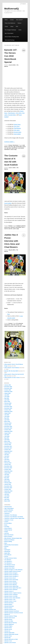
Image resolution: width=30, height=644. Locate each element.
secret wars (11, 326)
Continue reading (10, 142)
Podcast (10, 145)
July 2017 (7, 455)
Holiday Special (8, 530)
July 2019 (7, 415)
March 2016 (7, 481)
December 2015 (8, 486)
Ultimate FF (7, 614)
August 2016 (7, 473)
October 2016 (8, 469)
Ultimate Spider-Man (9, 633)
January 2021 (8, 385)
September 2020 (8, 392)
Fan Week (7, 527)
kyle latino (9, 148)
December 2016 (8, 466)
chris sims (11, 147)
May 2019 (7, 418)
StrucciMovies (8, 555)
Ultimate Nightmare (9, 624)
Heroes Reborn (8, 528)
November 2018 (8, 428)
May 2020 (7, 398)
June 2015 (7, 496)
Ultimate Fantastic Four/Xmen (12, 611)
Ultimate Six (7, 631)
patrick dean (15, 148)
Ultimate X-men (8, 641)
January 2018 (8, 445)
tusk (23, 227)
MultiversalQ (12, 9)
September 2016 (8, 471)
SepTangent (7, 550)
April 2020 (7, 400)
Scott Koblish (17, 134)
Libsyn (12, 26)
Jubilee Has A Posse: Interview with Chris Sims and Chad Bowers (12, 241)
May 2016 (7, 478)
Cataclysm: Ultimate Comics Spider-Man (14, 518)
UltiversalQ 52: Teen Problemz (12, 368)
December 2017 (8, 446)
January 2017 (8, 465)
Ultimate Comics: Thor (10, 599)
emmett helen (19, 147)
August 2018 (7, 433)
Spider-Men (7, 553)
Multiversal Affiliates (9, 540)
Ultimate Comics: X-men (10, 601)
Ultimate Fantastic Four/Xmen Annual (14, 613)
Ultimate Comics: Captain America (13, 593)
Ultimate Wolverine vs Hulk (11, 639)
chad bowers (7, 325)
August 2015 (7, 493)
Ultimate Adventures (9, 566)
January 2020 (8, 405)
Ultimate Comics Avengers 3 (11, 576)
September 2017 (8, 451)
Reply (24, 326)
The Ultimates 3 (8, 563)
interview (13, 227)
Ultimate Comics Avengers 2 (11, 575)
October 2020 (8, 390)
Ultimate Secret (8, 629)
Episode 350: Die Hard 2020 (11, 371)
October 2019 (8, 410)
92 (17, 323)
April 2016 (7, 479)
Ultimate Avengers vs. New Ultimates (13, 570)
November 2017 (8, 448)
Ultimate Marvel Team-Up (10, 623)
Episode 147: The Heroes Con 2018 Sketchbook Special (11, 56)
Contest (6, 522)
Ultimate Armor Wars (9, 568)
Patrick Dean (17, 124)
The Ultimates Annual (10, 565)
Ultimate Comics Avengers (11, 573)
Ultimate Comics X (9, 591)
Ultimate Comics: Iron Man (11, 596)
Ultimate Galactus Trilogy (11, 616)
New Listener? (19, 20)
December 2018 (8, 426)
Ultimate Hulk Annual (10, 618)
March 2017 (7, 461)
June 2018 (7, 436)
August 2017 (7, 453)
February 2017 (8, 463)
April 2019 (7, 420)
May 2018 (7, 438)
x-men (15, 326)
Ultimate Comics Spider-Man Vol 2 (13, 588)
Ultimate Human (8, 619)
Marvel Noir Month (9, 535)
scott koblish (21, 148)
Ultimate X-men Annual (10, 643)
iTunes (6, 26)
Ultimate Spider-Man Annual (11, 634)
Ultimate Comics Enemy (10, 581)
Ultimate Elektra (8, 605)
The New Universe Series (11, 558)
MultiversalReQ (8, 542)
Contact (12, 20)
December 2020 (8, 387)
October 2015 (8, 489)
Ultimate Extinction (9, 606)
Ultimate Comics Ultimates (11, 590)
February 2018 (8, 443)
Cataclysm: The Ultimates (11, 515)
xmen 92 (10, 229)
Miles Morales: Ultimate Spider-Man (13, 538)
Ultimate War (7, 638)
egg (14, 147)
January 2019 (8, 425)
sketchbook (7, 149)
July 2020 (7, 395)
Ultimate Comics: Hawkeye (11, 595)
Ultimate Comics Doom (10, 578)
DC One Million (8, 523)
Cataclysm (7, 513)
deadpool (19, 226)
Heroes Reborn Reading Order (12, 37)
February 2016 (8, 483)
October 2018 (8, 430)
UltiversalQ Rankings (10, 40)
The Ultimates (8, 560)
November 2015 (8, 488)
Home (6, 20)
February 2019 (8, 423)
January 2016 (8, 484)
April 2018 (7, 440)
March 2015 (7, 501)
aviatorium (21, 323)
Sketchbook (16, 145)
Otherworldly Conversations (11, 545)
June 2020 (7, 397)
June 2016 (7, 476)
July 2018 (7, 435)
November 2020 (8, 388)
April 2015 (7, 499)
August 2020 (7, 393)
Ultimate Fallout (8, 608)
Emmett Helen (12, 115)
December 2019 (8, 407)
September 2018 (8, 431)
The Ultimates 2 (8, 561)
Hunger (6, 532)
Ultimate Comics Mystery (11, 585)
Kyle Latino (17, 130)
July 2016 (7, 474)
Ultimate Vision (8, 636)
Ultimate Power (8, 628)
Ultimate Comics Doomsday (11, 580)
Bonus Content (8, 512)
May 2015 (7, 498)
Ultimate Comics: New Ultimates (12, 598)
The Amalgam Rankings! (10, 30)
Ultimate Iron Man (9, 621)
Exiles (20, 30)
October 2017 (8, 450)
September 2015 (8, 491)
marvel (18, 325)
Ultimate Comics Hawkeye (11, 583)
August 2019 (7, 413)
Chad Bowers (11, 113)
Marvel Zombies (8, 537)
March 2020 (7, 402)
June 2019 (7, 416)
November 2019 (8, 408)
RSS (17, 26)
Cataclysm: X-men (9, 520)
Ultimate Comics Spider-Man (11, 586)
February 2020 (8, 403)
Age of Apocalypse (9, 33)
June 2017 (7, 456)
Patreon (20, 23)
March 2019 (7, 421)
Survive (6, 556)
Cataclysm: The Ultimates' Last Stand (14, 517)
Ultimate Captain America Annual (12, 571)
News (6, 543)
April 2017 (7, 460)
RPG (5, 548)
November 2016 (8, 468)
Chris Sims (19, 113)
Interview (7, 533)
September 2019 (8, 411)
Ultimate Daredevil (9, 603)
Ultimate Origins (8, 626)
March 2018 (7, 441)
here (8, 314)
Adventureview (8, 507)
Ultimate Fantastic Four (10, 609)
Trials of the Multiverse (10, 23)
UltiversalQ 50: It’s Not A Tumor (12, 378)
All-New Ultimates (9, 510)
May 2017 (7, 458)
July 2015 (7, 494)
